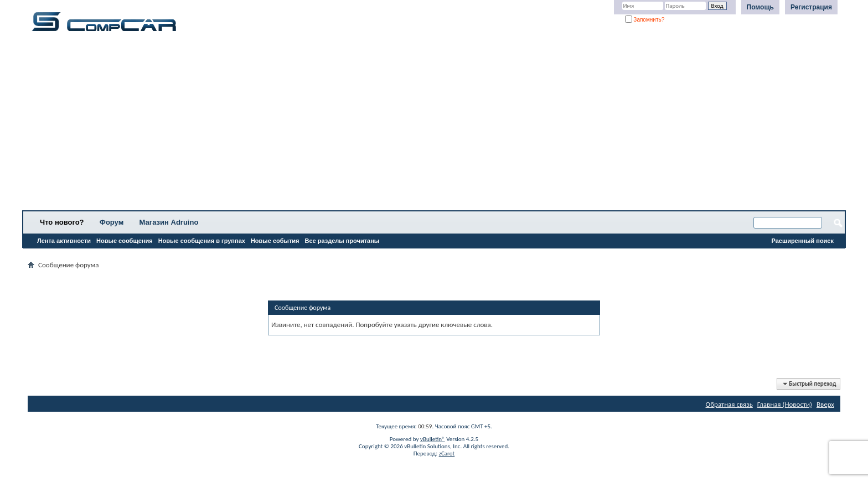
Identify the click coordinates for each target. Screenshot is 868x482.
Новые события (275, 241)
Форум (112, 222)
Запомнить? (645, 20)
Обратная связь (729, 404)
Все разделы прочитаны (342, 241)
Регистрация (811, 7)
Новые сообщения (125, 241)
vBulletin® (433, 439)
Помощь (760, 7)
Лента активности (64, 241)
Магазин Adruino (169, 222)
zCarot (447, 454)
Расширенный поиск (803, 241)
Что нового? (62, 222)
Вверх (825, 404)
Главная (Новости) (785, 404)
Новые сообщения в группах (202, 241)
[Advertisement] (346, 125)
